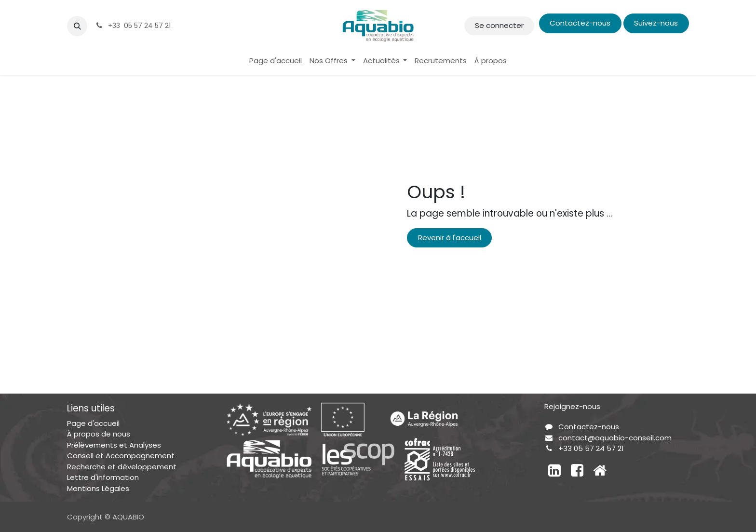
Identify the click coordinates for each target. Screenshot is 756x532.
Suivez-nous (656, 23)
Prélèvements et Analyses (114, 445)
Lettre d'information (103, 477)
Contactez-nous (580, 23)
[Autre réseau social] (600, 470)
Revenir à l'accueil (450, 238)
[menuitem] (276, 61)
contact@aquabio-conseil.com (615, 438)
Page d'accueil (93, 423)
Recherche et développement (122, 467)
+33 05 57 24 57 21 (591, 448)
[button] (77, 26)
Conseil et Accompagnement (121, 456)
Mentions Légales (98, 488)
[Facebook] (577, 470)
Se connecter (499, 25)
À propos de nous (99, 434)
